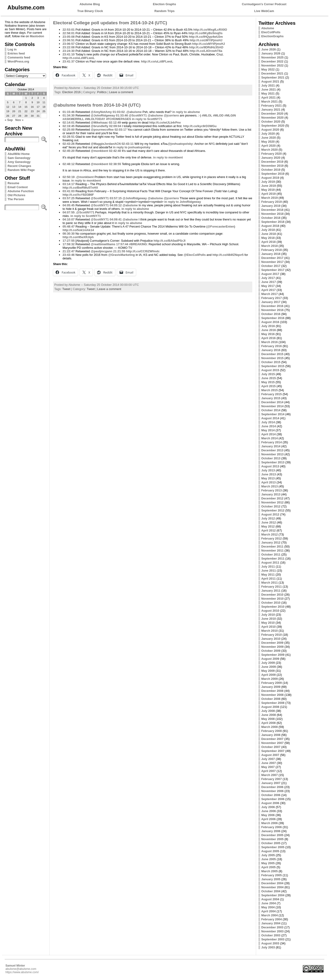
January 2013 (271, 494)
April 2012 (268, 530)
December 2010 (272, 595)
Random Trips (164, 11)
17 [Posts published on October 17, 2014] (38, 107)
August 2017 (270, 274)
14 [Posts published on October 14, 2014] (20, 107)
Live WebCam (264, 11)
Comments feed (19, 57)
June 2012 (269, 522)
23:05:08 (69, 37)
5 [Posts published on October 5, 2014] (8, 102)
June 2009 (269, 667)
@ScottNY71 (138, 115)
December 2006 (272, 787)
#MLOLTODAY (95, 119)
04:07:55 (69, 212)
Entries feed (16, 53)
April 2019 (268, 194)
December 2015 (272, 354)
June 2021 (269, 89)
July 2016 (268, 326)
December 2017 (272, 258)
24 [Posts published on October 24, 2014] (38, 111)
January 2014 (271, 446)
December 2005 (272, 835)
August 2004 (270, 899)
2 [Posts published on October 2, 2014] (32, 98)
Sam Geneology (19, 158)
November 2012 (272, 502)
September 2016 (273, 318)
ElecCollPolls (271, 32)
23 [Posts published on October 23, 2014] (32, 111)
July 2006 (268, 807)
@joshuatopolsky (180, 144)
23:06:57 (69, 44)
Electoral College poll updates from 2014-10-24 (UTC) (110, 23)
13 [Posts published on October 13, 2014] (14, 107)
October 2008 (271, 699)
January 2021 (271, 110)
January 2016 (271, 350)
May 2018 (268, 238)
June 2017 (269, 282)
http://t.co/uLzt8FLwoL (79, 58)
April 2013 (268, 482)
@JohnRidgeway (103, 115)
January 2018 (271, 254)
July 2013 (268, 470)
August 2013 (270, 466)
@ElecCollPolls (195, 255)
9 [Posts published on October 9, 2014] (32, 102)
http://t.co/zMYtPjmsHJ (206, 40)
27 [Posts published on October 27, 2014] (14, 116)
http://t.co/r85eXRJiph (78, 237)
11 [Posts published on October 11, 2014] (44, 102)
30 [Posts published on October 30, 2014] (32, 116)
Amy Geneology (19, 162)
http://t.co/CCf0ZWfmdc (143, 251)
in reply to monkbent (168, 157)
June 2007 (269, 763)
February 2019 (272, 202)
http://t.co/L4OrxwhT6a (206, 51)
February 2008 (272, 731)
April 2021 (268, 98)
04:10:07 (69, 219)
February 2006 (272, 827)
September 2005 (273, 847)
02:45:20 (69, 151)
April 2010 (268, 627)
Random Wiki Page (21, 170)
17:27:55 (69, 241)
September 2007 (273, 751)
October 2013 (271, 458)
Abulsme (268, 28)
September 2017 (273, 270)
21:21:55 (119, 251)
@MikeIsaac (99, 122)
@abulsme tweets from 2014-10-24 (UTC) (97, 105)
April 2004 (268, 911)
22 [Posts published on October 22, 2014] (26, 111)
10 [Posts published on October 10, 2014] (38, 102)
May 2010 (268, 623)
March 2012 (270, 534)
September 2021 (273, 77)
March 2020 (270, 150)
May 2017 (268, 286)
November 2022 (272, 65)
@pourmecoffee (102, 130)
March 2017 (270, 294)
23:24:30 (69, 51)
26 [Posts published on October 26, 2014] (8, 116)
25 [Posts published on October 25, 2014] (44, 111)
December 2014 (272, 402)
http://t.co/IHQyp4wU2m (206, 37)
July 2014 (268, 422)
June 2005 (269, 859)
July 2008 (268, 711)
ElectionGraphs (272, 36)
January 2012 (271, 542)
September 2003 (273, 939)
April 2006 (268, 819)
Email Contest (18, 187)
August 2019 (270, 178)
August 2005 (270, 851)
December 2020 (272, 114)
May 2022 (268, 69)
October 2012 (271, 506)
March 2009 (270, 679)
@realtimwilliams (103, 244)
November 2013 (272, 454)
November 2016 (272, 310)
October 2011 (271, 554)
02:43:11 (128, 144)
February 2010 (272, 635)
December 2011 (272, 546)
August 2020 (270, 130)
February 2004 (272, 919)
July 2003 (268, 947)
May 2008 (268, 719)
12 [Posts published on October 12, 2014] (8, 107)
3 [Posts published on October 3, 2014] (38, 98)
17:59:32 (69, 244)
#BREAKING (138, 244)
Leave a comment (121, 92)
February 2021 (272, 106)
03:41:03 (69, 191)
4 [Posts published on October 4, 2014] (44, 98)
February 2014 (272, 442)
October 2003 (271, 935)
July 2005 (268, 855)
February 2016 (272, 346)
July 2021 (268, 85)
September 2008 (273, 703)
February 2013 (272, 490)
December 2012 (272, 498)
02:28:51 (69, 137)
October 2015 (271, 362)
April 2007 (268, 771)
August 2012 (270, 514)
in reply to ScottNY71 (147, 119)
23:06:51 (69, 40)
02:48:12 (69, 164)
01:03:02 (119, 112)
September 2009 (273, 655)
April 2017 (268, 290)
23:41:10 (69, 54)
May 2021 (268, 93)
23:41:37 (69, 61)
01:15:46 (69, 112)
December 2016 (272, 306)
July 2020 (268, 134)
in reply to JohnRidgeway (183, 202)
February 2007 (272, 779)
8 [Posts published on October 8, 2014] (26, 102)
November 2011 (272, 550)
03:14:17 (69, 184)
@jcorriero (171, 115)
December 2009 (272, 643)
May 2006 (268, 815)
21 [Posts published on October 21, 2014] (20, 111)
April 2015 (268, 386)
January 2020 (271, 158)
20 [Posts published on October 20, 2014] (14, 111)
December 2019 (272, 162)
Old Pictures (16, 195)
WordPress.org (18, 61)
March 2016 (270, 342)
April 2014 (268, 434)
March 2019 (270, 198)
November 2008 (272, 695)
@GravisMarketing (121, 255)
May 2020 (268, 142)
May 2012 (268, 526)
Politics (102, 92)
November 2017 (272, 262)
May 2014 (268, 430)
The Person (16, 199)
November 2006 (272, 791)
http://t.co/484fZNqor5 (228, 255)
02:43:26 (69, 144)
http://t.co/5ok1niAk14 (78, 230)
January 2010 (271, 639)
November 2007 (272, 743)
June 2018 (269, 234)
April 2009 (268, 675)
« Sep (9, 120)
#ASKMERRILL (73, 119)
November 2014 (272, 406)
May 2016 (268, 334)
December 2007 (272, 739)
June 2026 (269, 49)
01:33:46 (122, 115)
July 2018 (268, 230)
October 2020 (271, 122)
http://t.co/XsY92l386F (78, 195)
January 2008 (271, 735)
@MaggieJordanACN (106, 144)
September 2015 (273, 366)
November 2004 (272, 887)
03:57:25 (69, 198)
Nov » (19, 120)
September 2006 (273, 799)
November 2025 (272, 57)
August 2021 (270, 81)
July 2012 (268, 518)
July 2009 (268, 663)
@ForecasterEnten (221, 226)
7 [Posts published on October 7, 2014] (20, 102)
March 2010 (270, 631)
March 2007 (270, 775)
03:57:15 (116, 198)
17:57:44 (122, 244)
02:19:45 (69, 126)
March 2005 (270, 871)
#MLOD (218, 115)
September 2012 (273, 510)
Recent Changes (19, 166)
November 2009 (272, 647)
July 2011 (268, 567)
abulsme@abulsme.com (21, 969)
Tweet (66, 289)
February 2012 (272, 538)
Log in (12, 49)
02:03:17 (120, 130)
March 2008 (270, 727)
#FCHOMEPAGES (118, 119)
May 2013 (268, 478)
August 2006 (270, 803)
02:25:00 (69, 130)
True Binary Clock (90, 11)
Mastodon (37, 36)
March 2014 (270, 438)
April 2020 (268, 146)
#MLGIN (230, 115)
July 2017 (268, 278)
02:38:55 (115, 164)
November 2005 (272, 839)
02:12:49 (115, 122)
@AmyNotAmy (101, 112)
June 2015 (269, 378)
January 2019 (271, 206)
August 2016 (270, 322)
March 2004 (270, 915)
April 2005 (268, 867)
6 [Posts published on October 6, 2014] (14, 102)
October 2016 (271, 314)
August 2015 (270, 370)
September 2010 (273, 607)
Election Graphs (164, 4)
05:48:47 (69, 226)
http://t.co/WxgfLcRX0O (210, 30)
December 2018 (272, 210)
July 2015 (268, 374)
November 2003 (272, 931)
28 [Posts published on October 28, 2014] (20, 116)
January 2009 (271, 687)
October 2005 (271, 843)
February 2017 (272, 298)
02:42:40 (115, 151)
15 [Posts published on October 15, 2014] (26, 107)
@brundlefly (99, 126)
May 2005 (268, 863)
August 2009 (270, 659)
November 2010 (272, 599)
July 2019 (268, 182)
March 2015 (270, 390)
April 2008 (268, 723)
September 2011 (273, 559)
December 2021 (272, 73)
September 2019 (273, 174)
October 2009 (271, 651)
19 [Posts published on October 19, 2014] (8, 111)
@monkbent (99, 151)
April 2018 (268, 242)
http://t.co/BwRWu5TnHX (80, 188)
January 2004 (271, 923)
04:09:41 (116, 219)
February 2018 (272, 250)
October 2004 (271, 891)
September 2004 (273, 895)
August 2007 (270, 755)
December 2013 (272, 450)
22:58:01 (69, 33)
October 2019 (271, 170)
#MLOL (207, 115)
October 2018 (271, 218)
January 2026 (271, 53)
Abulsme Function (21, 191)
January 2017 (271, 302)
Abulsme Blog (90, 4)
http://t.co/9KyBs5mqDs (205, 33)
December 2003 (272, 927)
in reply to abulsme (186, 112)
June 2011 (269, 571)
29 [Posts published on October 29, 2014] (26, 116)
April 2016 (268, 338)
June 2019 (269, 186)
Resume (13, 183)
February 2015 (272, 394)
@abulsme (134, 112)
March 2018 (270, 246)
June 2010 (269, 619)
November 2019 (272, 166)
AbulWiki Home (19, 154)
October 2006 (271, 795)
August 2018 (270, 226)
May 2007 (268, 767)
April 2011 (268, 579)
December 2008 (272, 691)
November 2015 (272, 358)
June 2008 (269, 715)
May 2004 (268, 907)
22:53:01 (69, 30)
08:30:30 (69, 234)
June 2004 (269, 903)
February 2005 (272, 875)
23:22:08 (69, 47)
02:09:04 (115, 126)
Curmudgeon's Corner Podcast (264, 4)
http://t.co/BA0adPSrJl (170, 241)
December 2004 (272, 883)
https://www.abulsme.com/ (22, 972)
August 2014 (270, 418)
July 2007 (268, 759)
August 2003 (270, 943)
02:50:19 (69, 177)
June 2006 (269, 811)
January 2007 (271, 783)
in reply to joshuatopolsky (132, 147)
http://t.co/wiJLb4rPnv (165, 122)
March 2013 (270, 486)
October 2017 (271, 266)
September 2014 (273, 414)
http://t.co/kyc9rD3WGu (200, 126)
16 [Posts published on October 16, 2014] (32, 107)
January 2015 (271, 398)
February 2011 (272, 587)
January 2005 (271, 879)
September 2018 (273, 222)
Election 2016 (72, 92)
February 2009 (272, 683)
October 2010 (271, 603)
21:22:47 (69, 251)
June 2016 (269, 330)
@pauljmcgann (101, 251)
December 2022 (272, 61)
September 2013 (273, 462)
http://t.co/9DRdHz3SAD (206, 47)
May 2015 (268, 382)
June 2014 (269, 426)
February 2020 (272, 154)
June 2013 (269, 474)
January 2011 (271, 591)
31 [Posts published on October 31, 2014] (38, 116)
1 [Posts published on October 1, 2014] (26, 98)
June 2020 (269, 138)
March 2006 (270, 823)
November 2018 (272, 214)
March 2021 (270, 102)
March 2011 (270, 583)
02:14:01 (69, 122)
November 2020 (272, 118)
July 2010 (268, 615)
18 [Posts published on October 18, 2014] (44, 107)
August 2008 (270, 707)
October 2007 (271, 747)
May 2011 (268, 575)
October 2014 (271, 410)
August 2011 (270, 563)
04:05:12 (116, 205)
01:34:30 (69, 115)
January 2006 (271, 831)
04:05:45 (69, 205)
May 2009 (268, 671)
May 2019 (268, 190)
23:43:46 (69, 255)
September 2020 (273, 126)
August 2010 (270, 611)
